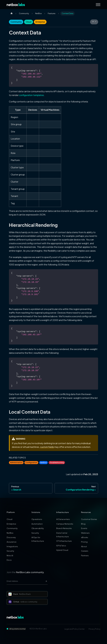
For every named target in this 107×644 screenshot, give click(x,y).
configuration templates (31, 95)
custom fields (47, 447)
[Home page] (12, 13)
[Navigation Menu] (98, 5)
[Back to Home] (16, 5)
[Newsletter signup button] (46, 581)
